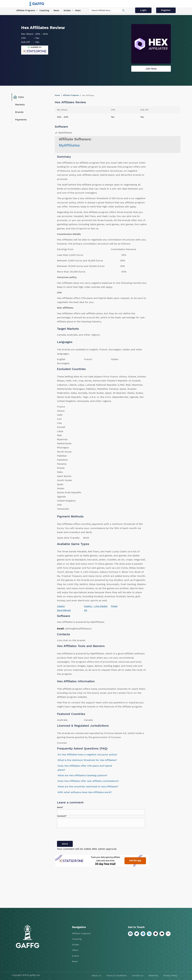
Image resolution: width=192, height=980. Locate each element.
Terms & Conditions (116, 975)
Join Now (151, 69)
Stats (78, 10)
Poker (114, 606)
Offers (75, 950)
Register (166, 10)
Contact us (138, 975)
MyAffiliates (69, 145)
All (86, 610)
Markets (20, 105)
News (56, 10)
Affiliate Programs (26, 10)
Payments (21, 120)
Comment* (62, 816)
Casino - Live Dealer (96, 606)
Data (19, 97)
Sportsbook (64, 610)
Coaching (44, 10)
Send (65, 844)
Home (57, 95)
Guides (67, 10)
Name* (60, 807)
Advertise (153, 975)
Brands (19, 112)
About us (96, 975)
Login (143, 10)
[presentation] (80, 835)
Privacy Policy (170, 975)
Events (75, 956)
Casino (61, 606)
